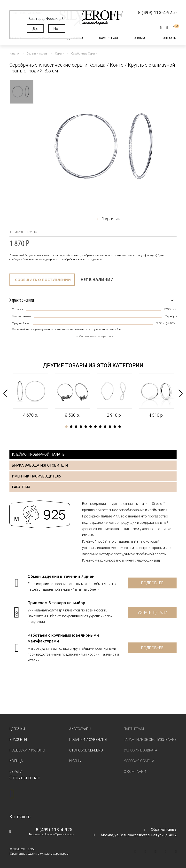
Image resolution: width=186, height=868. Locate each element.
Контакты (169, 38)
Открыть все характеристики (96, 336)
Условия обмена (139, 761)
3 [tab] (76, 427)
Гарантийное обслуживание (150, 740)
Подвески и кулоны (27, 750)
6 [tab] (91, 427)
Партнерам (134, 729)
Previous (5, 393)
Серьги (16, 772)
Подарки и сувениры (88, 740)
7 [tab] (95, 427)
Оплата (139, 38)
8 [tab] (100, 427)
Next (181, 393)
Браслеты (18, 740)
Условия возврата (140, 750)
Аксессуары (80, 729)
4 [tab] (81, 427)
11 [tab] (115, 427)
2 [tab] (71, 427)
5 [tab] (86, 427)
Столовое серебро (86, 750)
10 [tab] (110, 427)
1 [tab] (66, 427)
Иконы (75, 761)
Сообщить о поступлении (43, 280)
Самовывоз (108, 38)
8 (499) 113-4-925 (54, 830)
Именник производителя (37, 476)
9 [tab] (105, 427)
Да (35, 28)
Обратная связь (164, 829)
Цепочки (17, 729)
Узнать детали (152, 613)
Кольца (16, 761)
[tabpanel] (30, 396)
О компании (135, 772)
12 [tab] (120, 427)
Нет (57, 28)
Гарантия (21, 487)
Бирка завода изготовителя (40, 465)
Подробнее (152, 583)
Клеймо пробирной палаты (39, 454)
